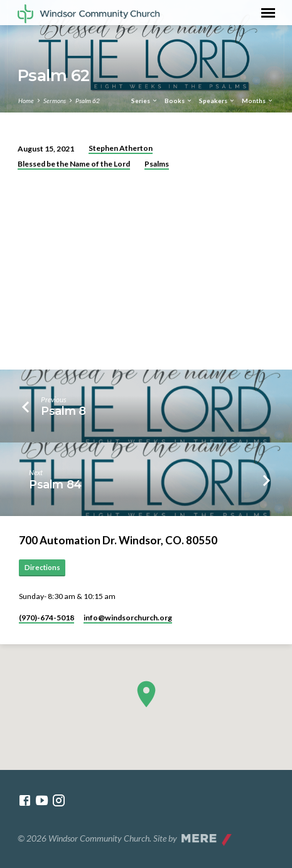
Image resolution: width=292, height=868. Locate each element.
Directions (42, 567)
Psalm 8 (63, 411)
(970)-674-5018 (46, 618)
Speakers (217, 101)
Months (258, 101)
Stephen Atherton (121, 148)
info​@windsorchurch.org (128, 618)
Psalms (157, 164)
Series (145, 101)
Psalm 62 (88, 101)
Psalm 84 (55, 484)
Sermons (55, 101)
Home (26, 101)
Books (179, 101)
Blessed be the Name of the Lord (74, 164)
